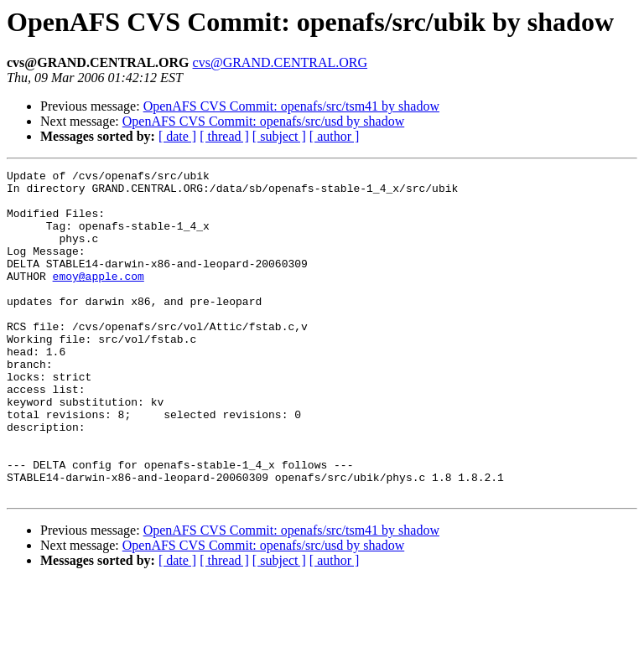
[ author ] (335, 136)
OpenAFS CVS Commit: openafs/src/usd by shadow (263, 121)
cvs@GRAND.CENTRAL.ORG (280, 62)
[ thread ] (224, 136)
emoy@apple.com (99, 298)
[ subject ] (279, 136)
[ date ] (177, 136)
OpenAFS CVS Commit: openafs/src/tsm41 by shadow (291, 106)
